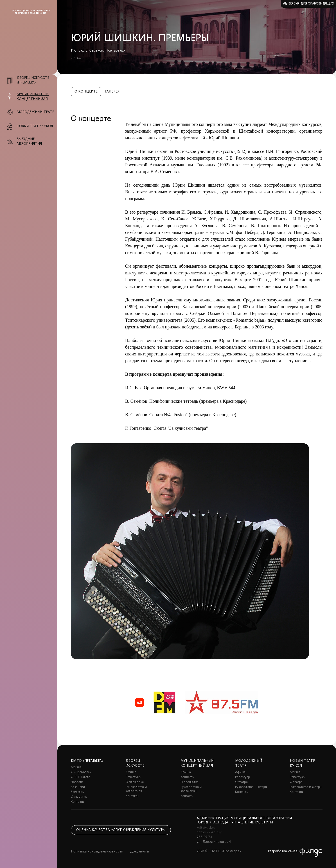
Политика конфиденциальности (97, 852)
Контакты (77, 802)
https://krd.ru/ (209, 832)
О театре (241, 782)
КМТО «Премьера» (87, 761)
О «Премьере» (81, 772)
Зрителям (78, 792)
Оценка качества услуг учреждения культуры (121, 830)
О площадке (135, 782)
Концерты (187, 777)
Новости (77, 782)
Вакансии (78, 787)
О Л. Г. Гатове (81, 777)
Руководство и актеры (251, 787)
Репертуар (133, 777)
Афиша (76, 767)
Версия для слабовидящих (311, 4)
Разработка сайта (283, 851)
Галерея (112, 92)
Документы (79, 797)
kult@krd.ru (206, 828)
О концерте (86, 92)
